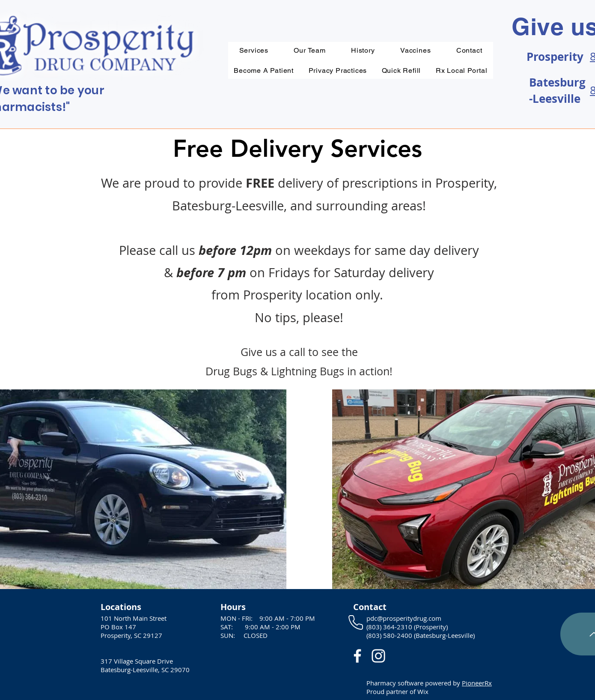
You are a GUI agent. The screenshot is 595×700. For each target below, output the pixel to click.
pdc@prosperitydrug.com (404, 618)
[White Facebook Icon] (357, 656)
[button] (338, 70)
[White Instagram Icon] (378, 656)
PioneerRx (477, 683)
